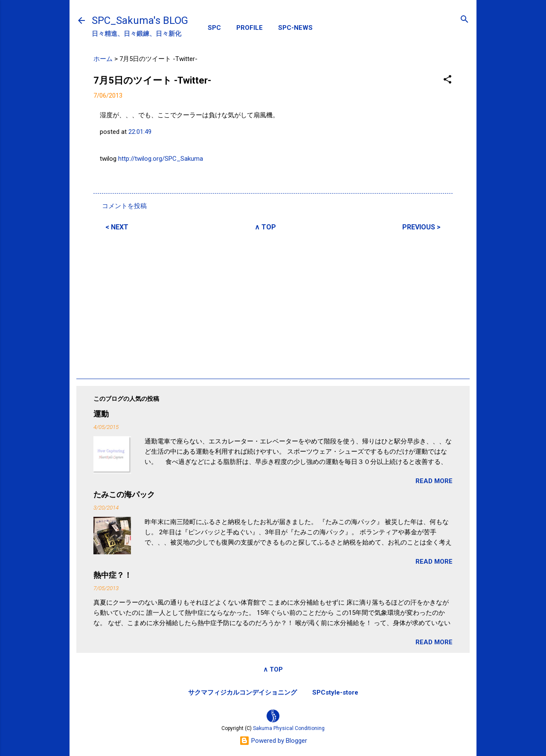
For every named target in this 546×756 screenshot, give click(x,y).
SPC (214, 28)
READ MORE (434, 481)
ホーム (103, 59)
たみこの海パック (124, 494)
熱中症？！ (113, 575)
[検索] (465, 20)
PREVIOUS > (421, 227)
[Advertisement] (273, 304)
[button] (447, 80)
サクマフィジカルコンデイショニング (243, 692)
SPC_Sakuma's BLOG (140, 20)
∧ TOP (265, 227)
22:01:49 (140, 132)
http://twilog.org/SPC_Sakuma (161, 159)
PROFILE (250, 28)
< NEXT (117, 227)
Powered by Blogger (273, 741)
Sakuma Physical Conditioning (289, 728)
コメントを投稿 (124, 206)
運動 (101, 414)
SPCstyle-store (335, 692)
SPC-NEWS (295, 28)
